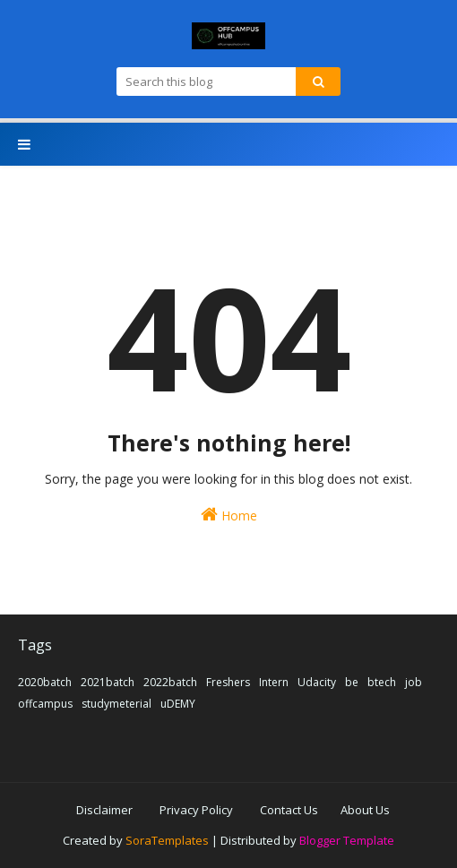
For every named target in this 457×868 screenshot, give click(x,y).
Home (229, 515)
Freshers (228, 682)
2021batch (108, 682)
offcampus (45, 704)
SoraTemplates (167, 840)
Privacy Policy (196, 810)
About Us (365, 810)
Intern (274, 682)
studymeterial (116, 704)
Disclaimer (104, 810)
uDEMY (178, 704)
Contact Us (289, 810)
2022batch (170, 682)
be (352, 682)
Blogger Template (347, 840)
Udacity (317, 682)
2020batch (45, 682)
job (414, 682)
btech (382, 682)
